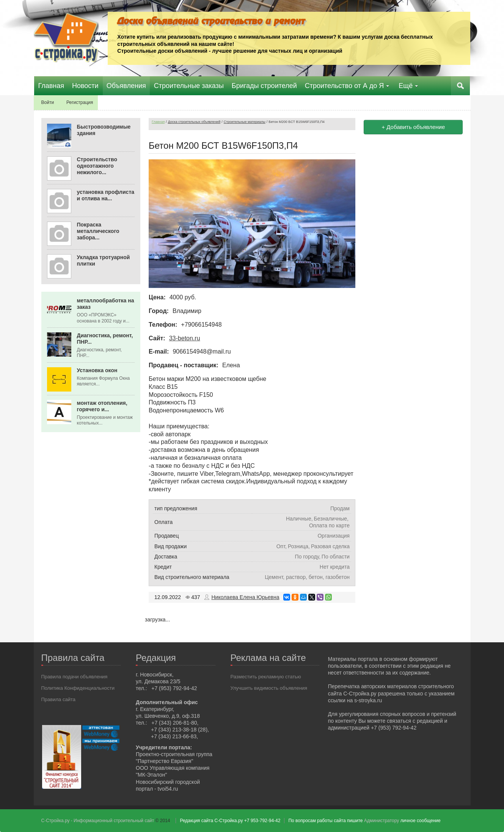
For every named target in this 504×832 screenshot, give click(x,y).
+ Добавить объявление (413, 127)
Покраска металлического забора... (98, 231)
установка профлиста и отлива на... (106, 195)
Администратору (382, 821)
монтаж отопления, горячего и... (102, 406)
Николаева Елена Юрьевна (245, 597)
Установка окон (97, 370)
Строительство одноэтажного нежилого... (97, 166)
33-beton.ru (185, 338)
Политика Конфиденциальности (78, 688)
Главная (158, 122)
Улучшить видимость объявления (269, 688)
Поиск (461, 86)
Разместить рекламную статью (266, 676)
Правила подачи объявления (75, 676)
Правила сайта (58, 699)
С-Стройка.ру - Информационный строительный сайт (98, 821)
